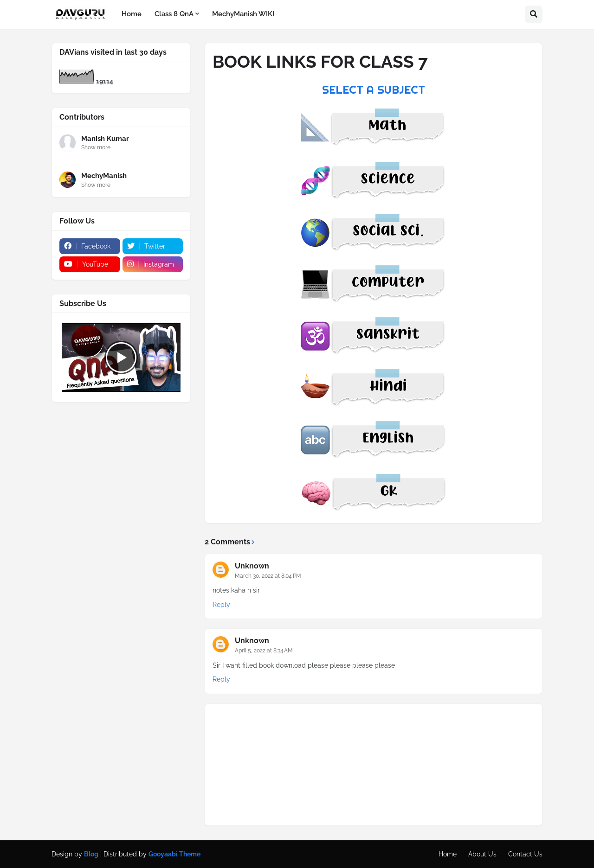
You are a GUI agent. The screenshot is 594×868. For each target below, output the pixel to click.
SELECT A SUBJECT (374, 89)
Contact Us (525, 854)
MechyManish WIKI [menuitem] (243, 14)
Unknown (252, 566)
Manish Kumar (105, 139)
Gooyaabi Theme (174, 854)
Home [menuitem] (132, 14)
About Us (482, 854)
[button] (534, 14)
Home (448, 854)
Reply (221, 605)
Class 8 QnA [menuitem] (174, 14)
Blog (91, 854)
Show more (96, 147)
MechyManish (104, 176)
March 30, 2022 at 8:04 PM (268, 576)
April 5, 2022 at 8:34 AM (264, 651)
